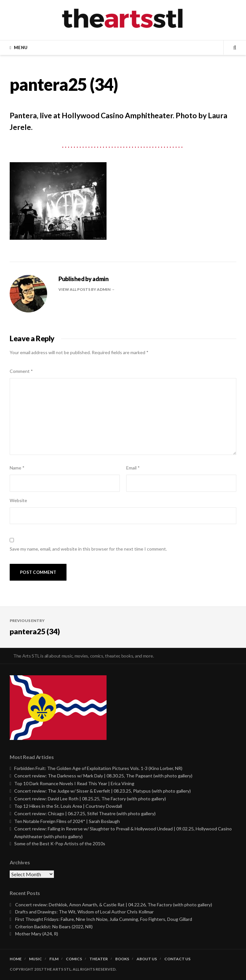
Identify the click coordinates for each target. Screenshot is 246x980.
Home (16, 959)
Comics (74, 959)
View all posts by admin (85, 289)
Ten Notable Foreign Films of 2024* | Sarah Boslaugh (67, 821)
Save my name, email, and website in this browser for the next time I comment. (88, 549)
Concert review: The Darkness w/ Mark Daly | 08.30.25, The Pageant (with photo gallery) (103, 776)
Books (122, 959)
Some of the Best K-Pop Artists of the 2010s (60, 843)
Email (133, 468)
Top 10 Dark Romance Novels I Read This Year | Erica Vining (74, 783)
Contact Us (177, 959)
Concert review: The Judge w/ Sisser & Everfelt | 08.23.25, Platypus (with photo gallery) (102, 791)
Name (17, 468)
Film (54, 959)
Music (36, 959)
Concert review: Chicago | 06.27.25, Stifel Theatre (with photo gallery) (85, 813)
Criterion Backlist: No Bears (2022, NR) (54, 927)
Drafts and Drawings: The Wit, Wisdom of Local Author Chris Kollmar (84, 912)
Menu (21, 47)
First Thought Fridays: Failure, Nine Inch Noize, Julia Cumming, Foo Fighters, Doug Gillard (104, 919)
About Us (147, 959)
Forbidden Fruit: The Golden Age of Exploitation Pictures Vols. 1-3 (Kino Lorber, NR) (98, 768)
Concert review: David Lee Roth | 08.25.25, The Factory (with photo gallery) (90, 799)
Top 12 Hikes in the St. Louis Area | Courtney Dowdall (68, 806)
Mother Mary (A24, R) (37, 934)
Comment (21, 371)
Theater (99, 959)
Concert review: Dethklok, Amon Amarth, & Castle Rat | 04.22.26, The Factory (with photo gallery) (114, 905)
